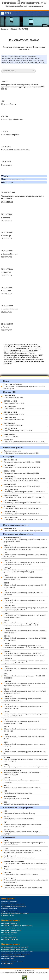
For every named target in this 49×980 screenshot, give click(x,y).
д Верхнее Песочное (10, 254)
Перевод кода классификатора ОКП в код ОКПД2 (21, 472)
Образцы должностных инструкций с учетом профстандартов (26, 862)
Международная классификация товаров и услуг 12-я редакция (23, 832)
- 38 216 (4, 131)
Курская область (8, 104)
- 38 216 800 (6, 147)
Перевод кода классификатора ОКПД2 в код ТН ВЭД (22, 513)
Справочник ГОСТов (7, 915)
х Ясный (5, 327)
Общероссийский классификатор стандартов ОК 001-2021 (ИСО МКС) (24, 676)
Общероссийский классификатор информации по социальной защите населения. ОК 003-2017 (26, 608)
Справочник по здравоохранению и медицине (15, 913)
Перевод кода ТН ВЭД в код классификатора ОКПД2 (22, 507)
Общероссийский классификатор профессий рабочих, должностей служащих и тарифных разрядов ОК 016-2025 (24, 653)
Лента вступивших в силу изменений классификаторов (23, 529)
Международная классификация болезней (19, 818)
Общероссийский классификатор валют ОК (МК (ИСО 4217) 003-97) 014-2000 (25, 555)
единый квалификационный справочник (13, 956)
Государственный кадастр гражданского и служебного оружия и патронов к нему (26, 880)
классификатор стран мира (9, 932)
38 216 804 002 (7, 233)
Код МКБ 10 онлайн (7, 963)
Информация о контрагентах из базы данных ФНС (22, 452)
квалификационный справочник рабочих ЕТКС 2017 (17, 952)
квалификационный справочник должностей (15, 947)
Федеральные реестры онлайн (10, 911)
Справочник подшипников (9, 908)
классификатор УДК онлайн (10, 939)
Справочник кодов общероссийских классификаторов (25, 6)
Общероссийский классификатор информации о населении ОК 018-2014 (25, 600)
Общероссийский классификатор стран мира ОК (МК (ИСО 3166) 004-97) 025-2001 (25, 691)
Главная (5, 29)
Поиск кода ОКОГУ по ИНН (14, 419)
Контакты (31, 970)
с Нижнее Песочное (10, 309)
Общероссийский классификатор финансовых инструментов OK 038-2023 (25, 729)
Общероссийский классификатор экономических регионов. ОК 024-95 (25, 744)
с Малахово (6, 290)
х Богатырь (6, 236)
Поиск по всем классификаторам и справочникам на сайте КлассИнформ (24, 386)
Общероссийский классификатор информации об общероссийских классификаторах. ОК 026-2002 (21, 623)
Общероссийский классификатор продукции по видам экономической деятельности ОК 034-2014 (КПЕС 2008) (24, 646)
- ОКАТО (5, 82)
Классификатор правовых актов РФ (16, 797)
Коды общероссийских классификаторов (13, 906)
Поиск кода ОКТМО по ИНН (14, 402)
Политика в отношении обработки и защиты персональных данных (24, 972)
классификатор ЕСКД (8, 959)
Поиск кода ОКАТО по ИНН (14, 407)
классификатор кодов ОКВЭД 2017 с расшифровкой (17, 925)
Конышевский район (10, 135)
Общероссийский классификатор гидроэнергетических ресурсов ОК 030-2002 (23, 577)
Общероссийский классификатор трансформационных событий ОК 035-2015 (23, 706)
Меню (8, 13)
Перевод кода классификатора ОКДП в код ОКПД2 (22, 466)
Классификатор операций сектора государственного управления (22, 780)
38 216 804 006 (7, 306)
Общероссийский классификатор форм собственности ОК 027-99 (24, 736)
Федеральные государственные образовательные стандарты (25, 868)
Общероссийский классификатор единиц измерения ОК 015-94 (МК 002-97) (25, 585)
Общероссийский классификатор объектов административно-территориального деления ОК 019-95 (23, 87)
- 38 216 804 (6, 162)
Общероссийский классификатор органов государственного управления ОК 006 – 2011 (25, 615)
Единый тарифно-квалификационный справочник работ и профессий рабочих (24, 843)
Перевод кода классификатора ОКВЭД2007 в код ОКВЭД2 (24, 491)
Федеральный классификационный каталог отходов (22, 786)
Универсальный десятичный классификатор (19, 812)
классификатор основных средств (11, 930)
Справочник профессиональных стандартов (19, 857)
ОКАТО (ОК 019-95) (19, 29)
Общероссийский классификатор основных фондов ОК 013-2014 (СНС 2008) (25, 638)
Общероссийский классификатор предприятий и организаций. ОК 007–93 (26, 668)
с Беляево (5, 217)
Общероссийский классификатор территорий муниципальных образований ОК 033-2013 (26, 714)
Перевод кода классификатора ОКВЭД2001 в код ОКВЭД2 (24, 496)
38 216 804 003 (7, 251)
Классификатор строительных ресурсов (18, 792)
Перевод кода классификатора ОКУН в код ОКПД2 (22, 485)
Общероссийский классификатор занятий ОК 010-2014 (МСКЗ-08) (23, 593)
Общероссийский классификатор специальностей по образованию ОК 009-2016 (22, 699)
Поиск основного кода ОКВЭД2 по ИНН (18, 430)
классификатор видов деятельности (12, 928)
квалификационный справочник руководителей (15, 954)
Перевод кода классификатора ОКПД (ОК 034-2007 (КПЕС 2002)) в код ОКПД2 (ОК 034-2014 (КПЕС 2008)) (25, 479)
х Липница (6, 272)
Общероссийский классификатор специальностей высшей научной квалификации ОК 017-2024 (24, 683)
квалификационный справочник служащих (14, 949)
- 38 (3, 101)
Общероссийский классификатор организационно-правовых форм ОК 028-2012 (25, 630)
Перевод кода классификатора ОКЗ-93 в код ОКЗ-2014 (23, 518)
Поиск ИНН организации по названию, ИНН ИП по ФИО (24, 441)
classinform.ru (21, 970)
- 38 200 (4, 116)
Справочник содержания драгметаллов (13, 904)
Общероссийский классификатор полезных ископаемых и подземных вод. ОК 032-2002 (24, 661)
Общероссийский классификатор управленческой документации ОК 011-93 (21, 721)
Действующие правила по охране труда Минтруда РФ (23, 886)
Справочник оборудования (9, 902)
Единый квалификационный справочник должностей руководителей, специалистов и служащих (23, 850)
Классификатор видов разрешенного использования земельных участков (22, 772)
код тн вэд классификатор (9, 937)
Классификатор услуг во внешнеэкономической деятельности (26, 766)
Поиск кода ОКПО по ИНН (13, 396)
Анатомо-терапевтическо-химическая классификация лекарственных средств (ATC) (23, 824)
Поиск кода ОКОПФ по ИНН (14, 413)
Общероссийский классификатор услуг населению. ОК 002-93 (25, 752)
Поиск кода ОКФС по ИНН (13, 424)
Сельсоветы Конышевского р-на (15, 150)
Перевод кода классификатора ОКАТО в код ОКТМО (23, 502)
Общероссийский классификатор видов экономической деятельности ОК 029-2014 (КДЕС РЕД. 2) (23, 570)
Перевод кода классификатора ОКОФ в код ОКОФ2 (22, 461)
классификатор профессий (9, 923)
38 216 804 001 (7, 214)
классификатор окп (7, 935)
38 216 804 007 (7, 324)
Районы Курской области (12, 119)
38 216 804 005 (7, 287)
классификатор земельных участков (12, 961)
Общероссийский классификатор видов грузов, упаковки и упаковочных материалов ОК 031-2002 (25, 562)
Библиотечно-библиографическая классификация (21, 803)
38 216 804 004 (7, 269)
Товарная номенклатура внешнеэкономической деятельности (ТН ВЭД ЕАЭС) (25, 759)
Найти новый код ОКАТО (34, 62)
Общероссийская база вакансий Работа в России (21, 873)
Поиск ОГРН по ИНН (11, 435)
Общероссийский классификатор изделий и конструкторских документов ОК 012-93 (25, 540)
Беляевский (6, 165)
